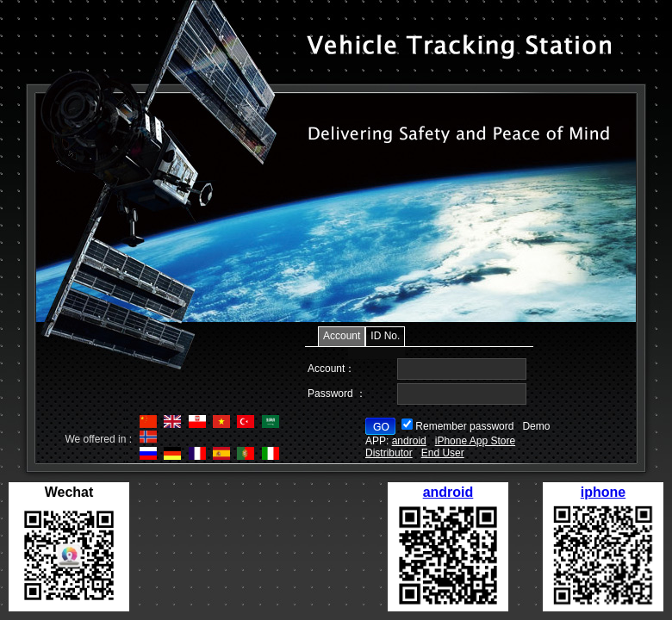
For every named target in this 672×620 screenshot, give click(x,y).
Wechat (69, 492)
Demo (536, 426)
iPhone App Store (475, 441)
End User (443, 453)
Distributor (389, 453)
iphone (603, 492)
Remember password (464, 426)
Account (342, 336)
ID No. (385, 336)
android (448, 492)
